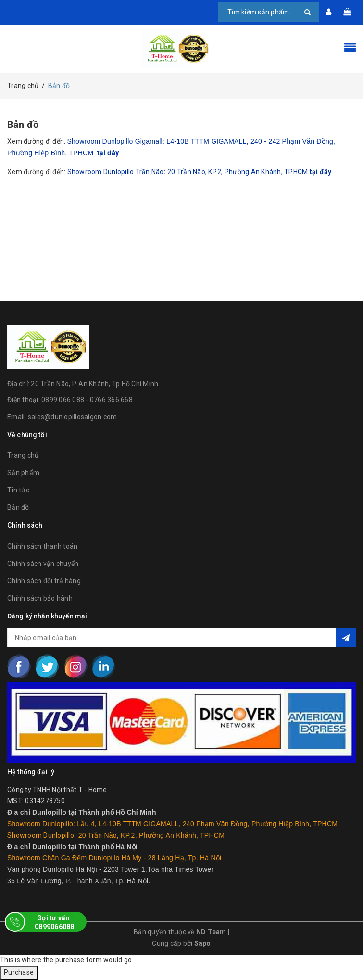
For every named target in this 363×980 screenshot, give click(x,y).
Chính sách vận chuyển (43, 564)
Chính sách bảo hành (40, 598)
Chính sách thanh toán (42, 546)
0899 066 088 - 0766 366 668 (87, 400)
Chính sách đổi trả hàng (44, 581)
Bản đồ (23, 125)
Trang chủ (23, 455)
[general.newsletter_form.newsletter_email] (181, 638)
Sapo (203, 943)
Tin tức (18, 490)
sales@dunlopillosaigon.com (73, 417)
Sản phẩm (23, 473)
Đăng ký (346, 638)
